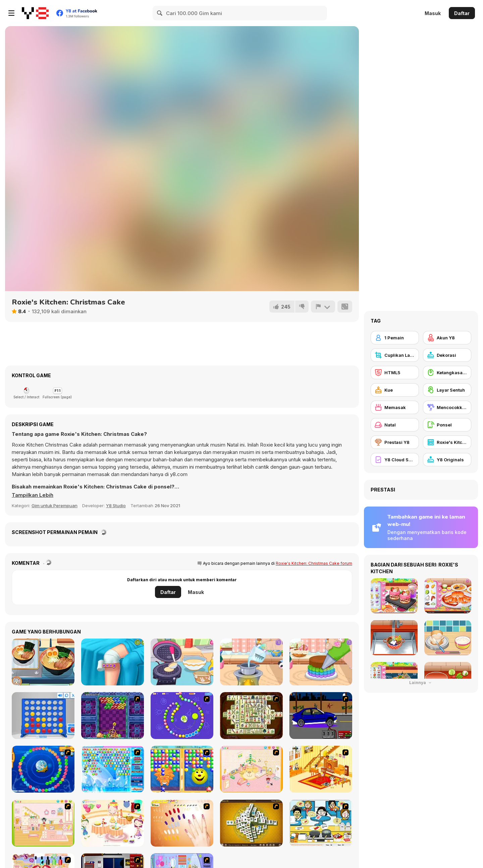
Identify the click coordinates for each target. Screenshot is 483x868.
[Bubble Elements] (113, 769)
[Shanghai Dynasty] (251, 716)
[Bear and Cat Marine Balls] (43, 769)
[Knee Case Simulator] (113, 662)
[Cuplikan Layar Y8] (395, 355)
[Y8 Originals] (447, 460)
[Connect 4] (43, 716)
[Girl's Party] (113, 823)
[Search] (160, 13)
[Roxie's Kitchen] (447, 442)
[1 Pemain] (395, 338)
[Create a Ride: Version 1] (321, 716)
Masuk (433, 13)
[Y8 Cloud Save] (395, 460)
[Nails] (182, 823)
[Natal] (395, 425)
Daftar (462, 13)
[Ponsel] (447, 425)
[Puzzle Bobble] (113, 716)
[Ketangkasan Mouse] (447, 373)
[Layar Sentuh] (447, 390)
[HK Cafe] (321, 823)
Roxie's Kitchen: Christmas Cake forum (314, 563)
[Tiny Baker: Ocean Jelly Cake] (251, 662)
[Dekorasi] (447, 355)
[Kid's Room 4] (251, 769)
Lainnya (421, 683)
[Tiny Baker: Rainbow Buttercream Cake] (321, 662)
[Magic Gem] (182, 769)
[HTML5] (395, 373)
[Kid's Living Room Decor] (321, 769)
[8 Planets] (182, 716)
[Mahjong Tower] (251, 823)
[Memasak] (395, 407)
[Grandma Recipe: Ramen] (43, 662)
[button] (33, 495)
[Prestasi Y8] (395, 442)
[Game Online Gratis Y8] (35, 13)
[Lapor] (323, 307)
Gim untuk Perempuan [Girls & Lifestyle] (55, 506)
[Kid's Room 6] (43, 823)
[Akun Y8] (447, 338)
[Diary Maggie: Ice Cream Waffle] (182, 662)
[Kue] (395, 390)
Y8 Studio (116, 506)
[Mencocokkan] (447, 407)
